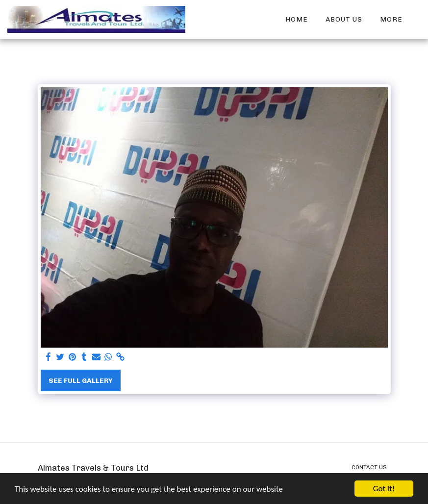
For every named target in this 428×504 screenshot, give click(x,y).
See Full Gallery (81, 381)
